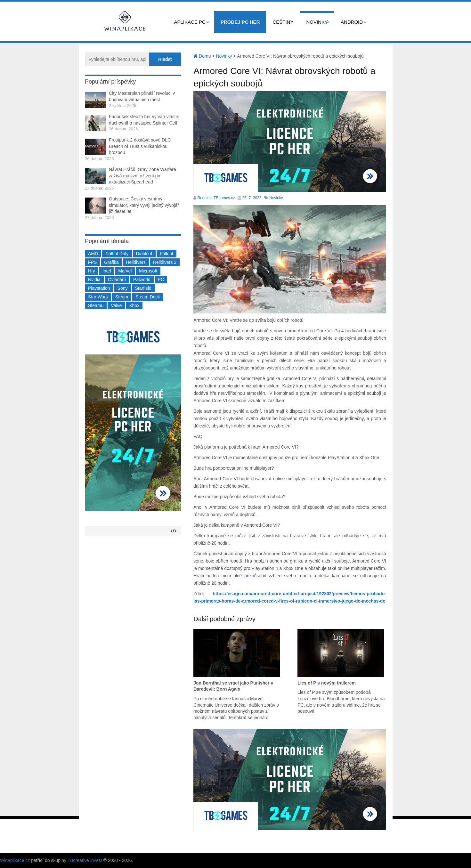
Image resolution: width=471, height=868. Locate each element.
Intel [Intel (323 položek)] (107, 271)
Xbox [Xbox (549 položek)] (134, 305)
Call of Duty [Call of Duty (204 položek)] (117, 254)
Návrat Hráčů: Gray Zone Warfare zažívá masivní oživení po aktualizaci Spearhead (142, 176)
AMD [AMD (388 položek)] (93, 254)
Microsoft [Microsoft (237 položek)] (148, 271)
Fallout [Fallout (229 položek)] (166, 254)
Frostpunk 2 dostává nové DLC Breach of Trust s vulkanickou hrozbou (140, 146)
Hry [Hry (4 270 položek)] (92, 271)
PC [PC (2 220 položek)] (161, 280)
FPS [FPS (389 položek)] (92, 262)
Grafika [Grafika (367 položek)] (111, 262)
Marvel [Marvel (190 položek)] (125, 271)
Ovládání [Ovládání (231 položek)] (117, 280)
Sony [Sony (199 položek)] (123, 288)
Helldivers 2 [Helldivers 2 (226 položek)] (165, 262)
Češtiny (283, 22)
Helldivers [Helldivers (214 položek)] (136, 262)
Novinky (317, 22)
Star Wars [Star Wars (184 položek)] (98, 297)
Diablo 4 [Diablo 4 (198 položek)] (144, 254)
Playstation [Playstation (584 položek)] (99, 288)
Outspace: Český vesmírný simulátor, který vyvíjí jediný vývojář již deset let (144, 205)
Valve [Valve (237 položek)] (116, 305)
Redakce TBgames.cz (216, 198)
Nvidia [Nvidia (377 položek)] (94, 280)
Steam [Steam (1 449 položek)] (122, 297)
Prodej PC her (240, 22)
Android (352, 22)
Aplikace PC (190, 22)
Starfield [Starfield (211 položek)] (143, 288)
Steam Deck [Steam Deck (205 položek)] (148, 297)
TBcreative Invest (85, 860)
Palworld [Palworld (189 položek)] (142, 280)
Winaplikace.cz (15, 860)
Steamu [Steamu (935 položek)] (96, 305)
